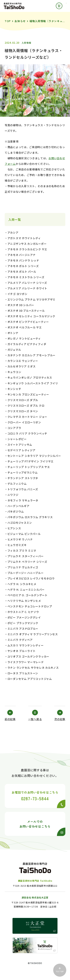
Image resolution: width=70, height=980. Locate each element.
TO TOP (60, 970)
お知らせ (20, 21)
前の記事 (10, 719)
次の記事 (60, 719)
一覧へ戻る (35, 719)
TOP (8, 21)
